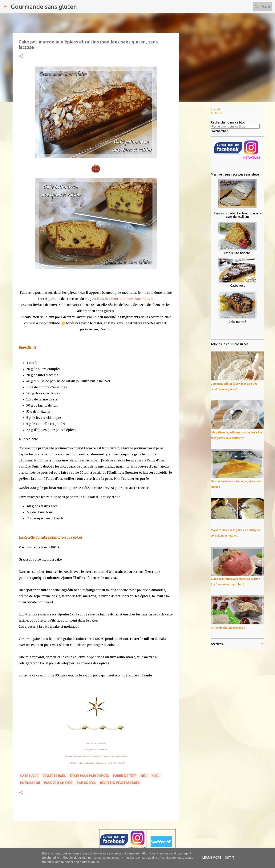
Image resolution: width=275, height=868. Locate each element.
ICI (109, 329)
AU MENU (217, 113)
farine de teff (125, 776)
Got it (230, 858)
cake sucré (29, 776)
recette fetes (73, 763)
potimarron (30, 783)
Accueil (216, 109)
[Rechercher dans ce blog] (252, 7)
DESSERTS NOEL (54, 776)
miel (144, 776)
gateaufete (90, 763)
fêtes (81, 763)
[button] (21, 56)
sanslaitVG (103, 750)
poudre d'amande (58, 783)
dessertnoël (119, 763)
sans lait (102, 743)
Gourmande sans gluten (44, 6)
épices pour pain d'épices (89, 776)
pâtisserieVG (122, 756)
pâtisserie (87, 756)
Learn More (212, 858)
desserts (77, 756)
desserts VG (109, 756)
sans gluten (91, 743)
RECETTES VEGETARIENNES (120, 783)
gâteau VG (98, 756)
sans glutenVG (90, 750)
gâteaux (68, 756)
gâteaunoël (101, 763)
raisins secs (86, 783)
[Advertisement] (199, 165)
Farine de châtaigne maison (228, 628)
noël (110, 763)
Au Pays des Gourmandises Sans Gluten (122, 299)
